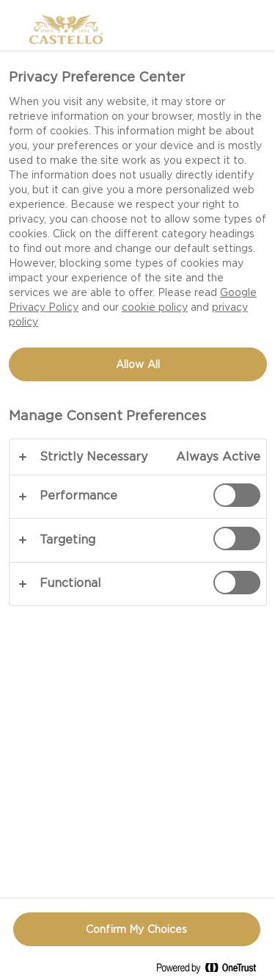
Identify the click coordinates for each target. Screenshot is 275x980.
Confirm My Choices (137, 929)
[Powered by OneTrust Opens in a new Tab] (212, 971)
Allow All (138, 364)
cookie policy (155, 307)
